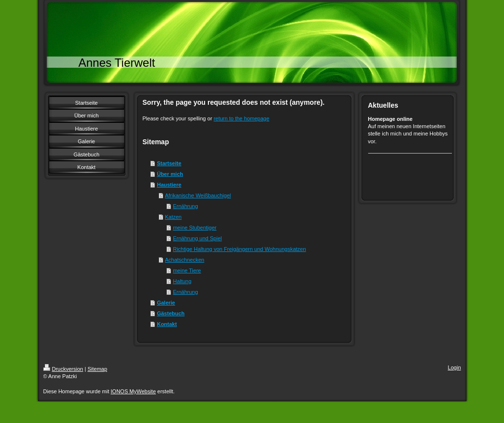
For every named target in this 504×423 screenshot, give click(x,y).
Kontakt (167, 324)
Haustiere (169, 185)
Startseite (169, 163)
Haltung (182, 281)
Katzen (173, 217)
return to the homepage (242, 118)
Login (455, 367)
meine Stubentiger (195, 228)
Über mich (170, 174)
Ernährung (185, 206)
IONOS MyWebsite (133, 391)
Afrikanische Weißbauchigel (198, 195)
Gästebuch (171, 313)
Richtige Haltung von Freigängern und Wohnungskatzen (239, 249)
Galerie (166, 303)
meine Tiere (187, 270)
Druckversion (63, 369)
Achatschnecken (185, 260)
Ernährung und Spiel (197, 238)
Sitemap (97, 369)
